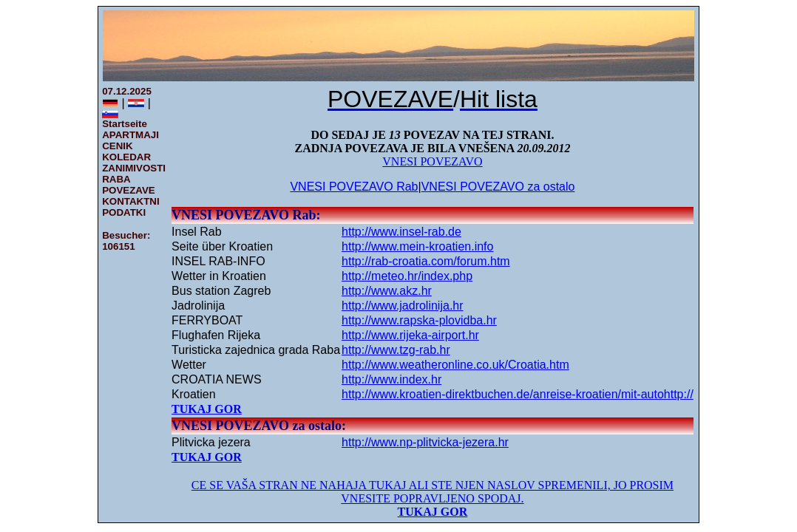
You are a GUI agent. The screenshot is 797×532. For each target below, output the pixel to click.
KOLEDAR (126, 157)
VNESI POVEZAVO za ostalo (498, 187)
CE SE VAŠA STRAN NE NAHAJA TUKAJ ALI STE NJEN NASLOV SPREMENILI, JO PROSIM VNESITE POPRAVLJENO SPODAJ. (433, 492)
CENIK (117, 146)
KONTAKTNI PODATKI (131, 207)
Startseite (125, 124)
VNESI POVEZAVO (432, 161)
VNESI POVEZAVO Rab (354, 187)
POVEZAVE (129, 190)
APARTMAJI (130, 135)
